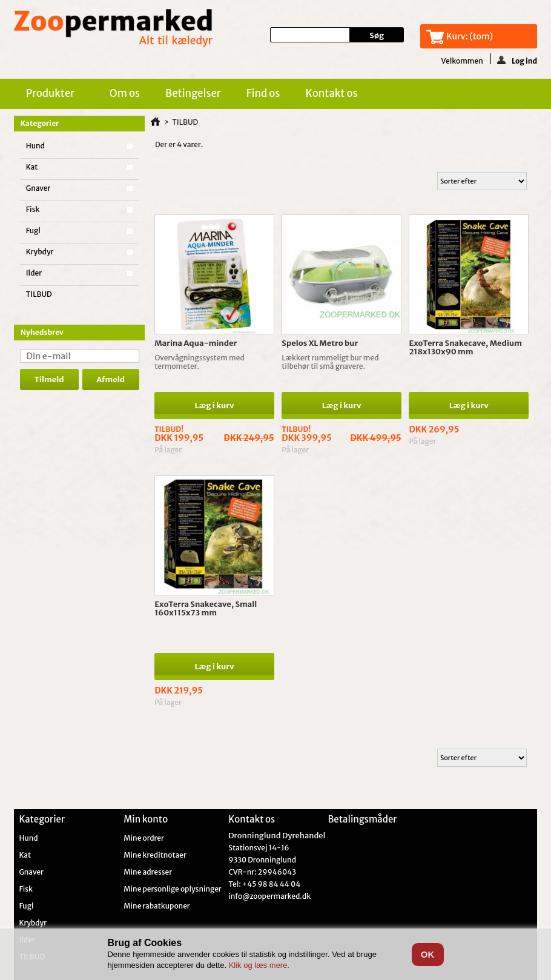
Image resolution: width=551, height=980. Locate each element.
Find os (263, 93)
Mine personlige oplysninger (172, 889)
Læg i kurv (215, 406)
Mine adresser (148, 872)
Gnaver (38, 188)
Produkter (53, 95)
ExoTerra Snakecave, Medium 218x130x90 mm (465, 347)
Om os (125, 93)
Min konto (146, 819)
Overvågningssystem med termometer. (200, 362)
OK (428, 954)
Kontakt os (331, 93)
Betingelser (193, 93)
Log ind (517, 60)
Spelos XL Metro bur (320, 343)
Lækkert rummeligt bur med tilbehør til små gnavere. (330, 362)
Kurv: (470, 36)
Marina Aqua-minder (196, 343)
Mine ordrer (144, 838)
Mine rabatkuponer (157, 906)
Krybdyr (40, 252)
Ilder (34, 273)
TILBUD (39, 294)
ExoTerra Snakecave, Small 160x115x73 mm (206, 608)
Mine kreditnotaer (155, 855)
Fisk (33, 209)
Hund (35, 146)
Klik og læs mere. (259, 965)
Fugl (33, 230)
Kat (32, 167)
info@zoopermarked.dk (269, 896)
